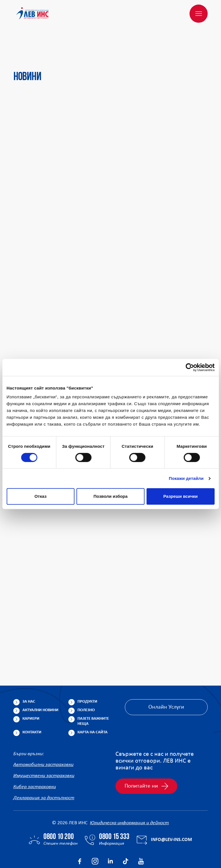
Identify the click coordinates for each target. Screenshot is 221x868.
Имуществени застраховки (44, 749)
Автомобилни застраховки (43, 738)
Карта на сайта (92, 705)
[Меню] (199, 14)
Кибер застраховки (35, 760)
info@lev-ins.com (171, 813)
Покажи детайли (186, 478)
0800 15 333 (114, 810)
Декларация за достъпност (44, 771)
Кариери (31, 691)
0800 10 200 (59, 810)
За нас (29, 674)
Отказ (40, 496)
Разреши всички (181, 496)
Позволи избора (110, 496)
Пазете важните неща (93, 694)
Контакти (32, 705)
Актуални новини (40, 683)
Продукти (87, 674)
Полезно (86, 683)
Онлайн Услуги (166, 680)
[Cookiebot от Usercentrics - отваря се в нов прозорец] (190, 367)
